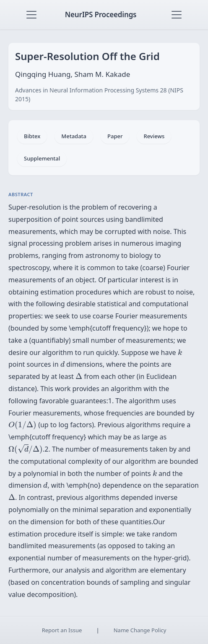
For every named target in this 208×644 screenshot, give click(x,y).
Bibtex (32, 136)
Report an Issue (62, 630)
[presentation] (180, 352)
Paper (115, 136)
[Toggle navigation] (31, 15)
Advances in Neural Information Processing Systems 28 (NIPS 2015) (99, 95)
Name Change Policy (140, 630)
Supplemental (42, 158)
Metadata (74, 136)
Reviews (154, 136)
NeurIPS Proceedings (101, 14)
